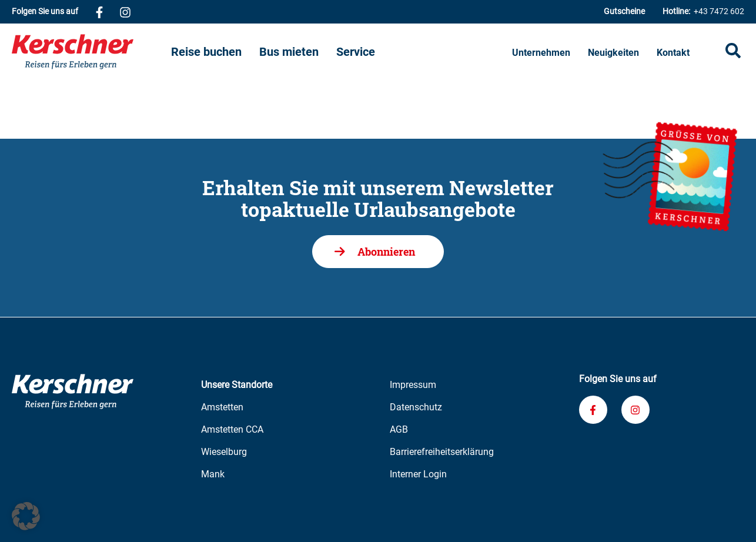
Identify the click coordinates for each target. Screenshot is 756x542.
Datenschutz (416, 407)
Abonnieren (386, 252)
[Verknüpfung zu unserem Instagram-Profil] (125, 12)
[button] (26, 516)
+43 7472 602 (703, 11)
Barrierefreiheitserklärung (442, 452)
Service (356, 52)
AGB (399, 429)
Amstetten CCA (232, 429)
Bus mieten (289, 52)
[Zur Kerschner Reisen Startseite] (91, 52)
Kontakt (673, 53)
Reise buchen (206, 52)
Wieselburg (224, 452)
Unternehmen (541, 53)
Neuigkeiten (613, 53)
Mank (213, 474)
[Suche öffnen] (733, 52)
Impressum (413, 385)
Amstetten (222, 407)
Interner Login (418, 474)
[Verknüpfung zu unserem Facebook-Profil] (99, 12)
